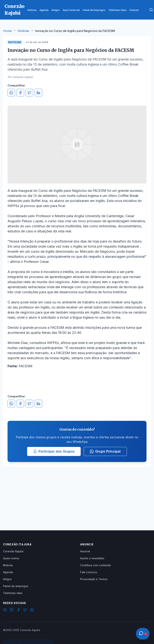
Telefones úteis (13, 593)
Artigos (7, 579)
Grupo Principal (105, 451)
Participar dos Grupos (54, 451)
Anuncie (85, 551)
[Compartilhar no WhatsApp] (11, 93)
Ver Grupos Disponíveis (29, 635)
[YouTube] (5, 610)
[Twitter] (25, 610)
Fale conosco (89, 572)
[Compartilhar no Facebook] (20, 93)
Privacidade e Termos (94, 579)
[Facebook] (18, 610)
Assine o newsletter (92, 558)
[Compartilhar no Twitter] (29, 93)
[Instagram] (12, 610)
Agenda (8, 572)
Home (7, 31)
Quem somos (11, 558)
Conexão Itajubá (13, 551)
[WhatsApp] (32, 610)
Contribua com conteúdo (96, 565)
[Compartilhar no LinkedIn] (38, 93)
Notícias (23, 31)
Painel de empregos (16, 586)
